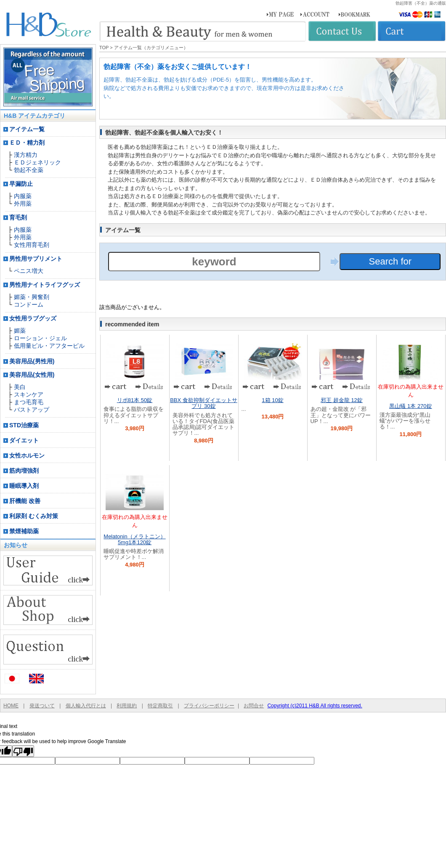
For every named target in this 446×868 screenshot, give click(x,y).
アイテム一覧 (27, 129)
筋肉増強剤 (24, 471)
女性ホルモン (27, 455)
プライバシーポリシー (209, 706)
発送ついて (42, 706)
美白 (20, 387)
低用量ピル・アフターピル (49, 346)
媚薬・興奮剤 (32, 297)
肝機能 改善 (25, 501)
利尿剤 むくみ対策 (34, 516)
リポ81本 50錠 (135, 400)
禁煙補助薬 (24, 531)
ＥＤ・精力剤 (27, 143)
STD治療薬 (24, 425)
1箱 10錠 (272, 400)
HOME (11, 706)
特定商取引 (160, 706)
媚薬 (20, 331)
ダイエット (24, 440)
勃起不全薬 (29, 170)
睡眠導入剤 (24, 486)
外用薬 (23, 204)
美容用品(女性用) (32, 375)
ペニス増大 (29, 271)
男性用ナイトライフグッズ (45, 285)
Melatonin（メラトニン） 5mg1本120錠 (134, 539)
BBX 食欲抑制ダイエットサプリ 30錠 (204, 403)
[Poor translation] (23, 751)
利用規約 (127, 706)
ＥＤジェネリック (37, 162)
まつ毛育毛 (29, 402)
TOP (104, 48)
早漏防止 (21, 184)
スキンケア (29, 394)
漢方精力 (26, 155)
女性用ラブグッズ (33, 318)
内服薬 (23, 196)
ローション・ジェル (40, 338)
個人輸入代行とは (86, 706)
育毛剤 (18, 217)
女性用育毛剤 (32, 245)
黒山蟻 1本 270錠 (410, 406)
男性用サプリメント (36, 259)
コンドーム (29, 304)
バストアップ (32, 410)
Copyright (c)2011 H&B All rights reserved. (315, 706)
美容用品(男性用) (32, 361)
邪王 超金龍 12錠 (342, 400)
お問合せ (254, 706)
